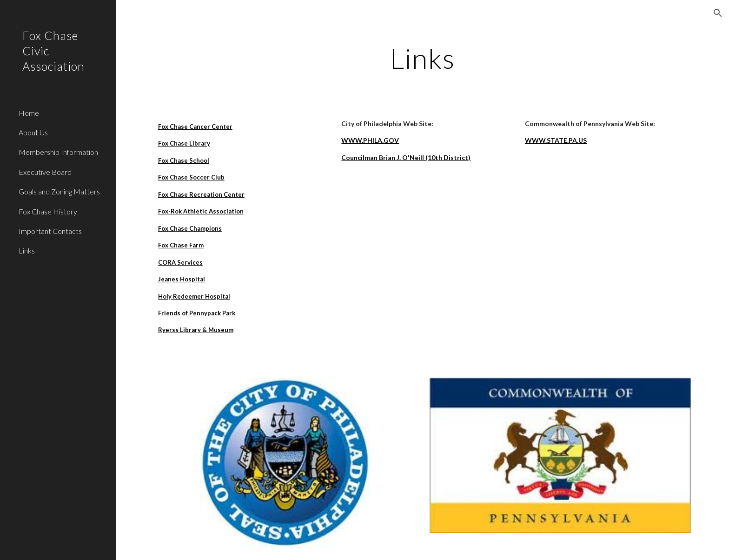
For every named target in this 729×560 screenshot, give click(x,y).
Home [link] (29, 113)
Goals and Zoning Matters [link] (59, 191)
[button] (718, 13)
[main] (423, 58)
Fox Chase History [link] (48, 211)
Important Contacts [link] (50, 231)
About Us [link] (33, 132)
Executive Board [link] (45, 172)
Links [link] (27, 250)
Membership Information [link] (58, 152)
